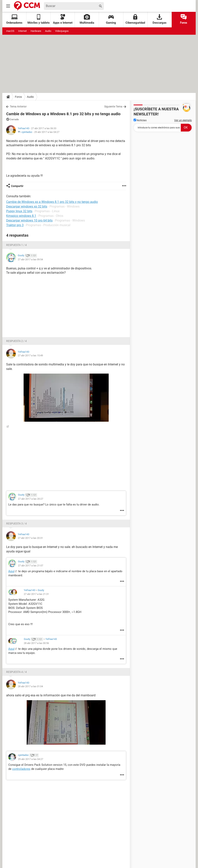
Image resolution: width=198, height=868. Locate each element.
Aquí (11, 571)
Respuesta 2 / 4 (16, 341)
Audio (48, 31)
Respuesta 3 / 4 (16, 524)
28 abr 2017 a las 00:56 (36, 643)
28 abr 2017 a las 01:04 (30, 686)
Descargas (160, 19)
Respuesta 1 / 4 (16, 245)
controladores (21, 769)
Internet (22, 31)
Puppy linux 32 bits (19, 211)
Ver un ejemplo (183, 120)
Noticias (140, 120)
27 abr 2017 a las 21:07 (31, 566)
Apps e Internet (63, 19)
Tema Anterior (18, 106)
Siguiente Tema (113, 106)
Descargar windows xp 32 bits (27, 206)
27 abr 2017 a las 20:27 (31, 499)
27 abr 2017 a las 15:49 (30, 355)
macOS (10, 31)
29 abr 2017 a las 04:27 (47, 132)
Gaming (111, 19)
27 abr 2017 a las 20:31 (30, 538)
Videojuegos (62, 31)
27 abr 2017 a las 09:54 (30, 259)
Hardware (36, 31)
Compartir (17, 186)
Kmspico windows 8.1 (21, 216)
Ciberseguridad (135, 19)
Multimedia (87, 19)
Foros (184, 19)
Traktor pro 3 (15, 225)
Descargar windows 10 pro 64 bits (29, 220)
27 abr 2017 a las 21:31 (36, 594)
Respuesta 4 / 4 (16, 672)
